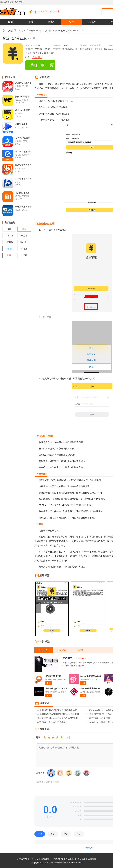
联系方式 (34, 859)
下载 (49, 683)
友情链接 (92, 859)
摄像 (9, 229)
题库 (24, 229)
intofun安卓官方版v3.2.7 (91, 676)
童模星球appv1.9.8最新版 (56, 689)
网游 (51, 22)
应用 (72, 22)
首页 (10, 22)
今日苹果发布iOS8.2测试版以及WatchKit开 (58, 718)
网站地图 (81, 859)
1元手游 (24, 236)
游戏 (31, 22)
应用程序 (31, 30)
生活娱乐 (9, 242)
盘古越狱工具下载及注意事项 (51, 722)
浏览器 (24, 255)
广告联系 (70, 859)
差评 (79, 834)
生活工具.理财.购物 (48, 30)
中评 (66, 834)
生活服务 (37, 57)
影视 (9, 255)
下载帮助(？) (58, 859)
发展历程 (45, 859)
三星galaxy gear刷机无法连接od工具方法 (57, 710)
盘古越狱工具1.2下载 (99, 718)
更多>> (81, 666)
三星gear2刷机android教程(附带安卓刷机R (58, 714)
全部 (40, 834)
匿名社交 (24, 242)
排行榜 (92, 22)
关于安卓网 (22, 859)
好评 (53, 834)
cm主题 (24, 249)
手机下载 (37, 65)
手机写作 (9, 249)
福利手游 (9, 236)
